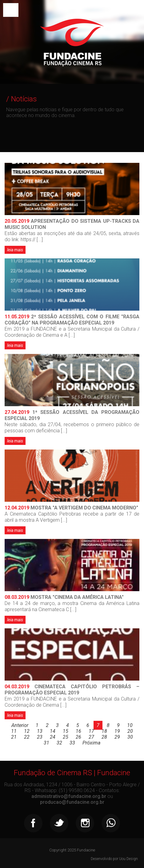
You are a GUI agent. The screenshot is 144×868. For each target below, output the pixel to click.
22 (27, 737)
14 (53, 731)
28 (104, 737)
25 (66, 737)
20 (130, 731)
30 (130, 737)
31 (46, 743)
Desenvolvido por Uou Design (114, 859)
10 (130, 725)
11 (14, 731)
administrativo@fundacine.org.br (69, 796)
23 (40, 737)
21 (14, 737)
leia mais (15, 250)
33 (72, 743)
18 (104, 731)
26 (78, 737)
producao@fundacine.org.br (72, 802)
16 (78, 731)
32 (59, 743)
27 (91, 737)
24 (53, 737)
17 (91, 731)
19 (117, 731)
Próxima (91, 743)
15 (66, 731)
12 (27, 731)
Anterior (20, 725)
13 (40, 731)
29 (117, 737)
